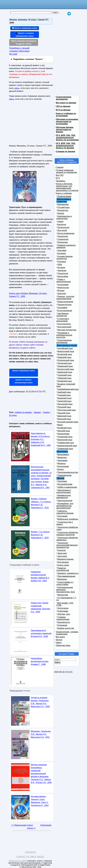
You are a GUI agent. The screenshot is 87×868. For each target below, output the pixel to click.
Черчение (62, 270)
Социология (63, 239)
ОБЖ (60, 265)
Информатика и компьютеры (64, 217)
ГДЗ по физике (63, 106)
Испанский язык (65, 354)
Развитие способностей (63, 569)
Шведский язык (64, 416)
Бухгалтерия (63, 466)
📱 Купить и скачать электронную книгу (25, 35)
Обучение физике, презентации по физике (65, 130)
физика (37, 412)
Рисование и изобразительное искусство (64, 335)
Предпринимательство (68, 472)
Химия (60, 221)
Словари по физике (66, 151)
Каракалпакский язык (67, 446)
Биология (62, 224)
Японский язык (64, 419)
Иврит (60, 425)
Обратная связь (63, 645)
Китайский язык (65, 428)
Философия (63, 276)
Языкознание (63, 434)
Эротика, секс (64, 614)
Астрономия (63, 285)
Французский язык (66, 351)
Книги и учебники (64, 193)
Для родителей (64, 327)
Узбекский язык (64, 378)
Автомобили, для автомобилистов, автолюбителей (65, 506)
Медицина (62, 579)
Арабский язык (64, 392)
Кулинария (62, 625)
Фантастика (63, 595)
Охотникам (62, 516)
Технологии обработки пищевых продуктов (67, 534)
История (61, 268)
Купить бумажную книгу (24, 371)
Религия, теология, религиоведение (66, 298)
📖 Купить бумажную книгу (25, 28)
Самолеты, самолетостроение (65, 512)
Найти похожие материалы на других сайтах (24, 42)
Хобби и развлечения (67, 487)
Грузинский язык (65, 437)
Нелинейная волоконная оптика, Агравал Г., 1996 (40, 661)
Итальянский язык (66, 360)
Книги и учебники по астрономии (66, 115)
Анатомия (62, 250)
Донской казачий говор (68, 422)
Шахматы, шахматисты (68, 573)
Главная (60, 167)
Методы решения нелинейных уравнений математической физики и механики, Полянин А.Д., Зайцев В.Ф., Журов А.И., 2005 (41, 774)
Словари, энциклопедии (63, 618)
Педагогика (63, 242)
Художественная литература (65, 257)
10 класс (13, 415)
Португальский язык (67, 410)
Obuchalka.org (17, 861)
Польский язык (64, 407)
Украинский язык (65, 366)
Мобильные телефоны (68, 519)
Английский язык (65, 348)
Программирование (66, 576)
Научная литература (67, 330)
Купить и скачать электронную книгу (24, 381)
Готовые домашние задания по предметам (66, 171)
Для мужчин (63, 608)
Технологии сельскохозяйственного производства (67, 545)
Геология (62, 550)
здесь (17, 88)
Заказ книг (62, 553)
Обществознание (65, 302)
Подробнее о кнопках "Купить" (28, 59)
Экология (62, 293)
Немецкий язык (64, 357)
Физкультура (63, 288)
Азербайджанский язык (68, 389)
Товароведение (64, 475)
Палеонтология (64, 305)
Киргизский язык (65, 440)
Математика (63, 204)
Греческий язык (64, 401)
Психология (63, 273)
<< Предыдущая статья (22, 825)
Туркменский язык (66, 443)
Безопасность (64, 622)
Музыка (61, 291)
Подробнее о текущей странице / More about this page (19, 51)
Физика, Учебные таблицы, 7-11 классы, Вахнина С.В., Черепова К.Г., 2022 (41, 503)
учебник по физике (23, 412)
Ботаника (62, 253)
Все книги (60, 637)
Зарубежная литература (62, 315)
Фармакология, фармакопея (64, 496)
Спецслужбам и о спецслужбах (65, 583)
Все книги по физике (66, 103)
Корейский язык (65, 381)
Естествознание (65, 311)
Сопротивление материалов (64, 98)
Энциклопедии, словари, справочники (67, 633)
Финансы (62, 463)
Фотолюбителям (65, 484)
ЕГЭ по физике (63, 110)
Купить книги (63, 565)
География (62, 308)
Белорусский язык (66, 369)
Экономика (62, 460)
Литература (63, 210)
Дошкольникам (64, 196)
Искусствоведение (66, 233)
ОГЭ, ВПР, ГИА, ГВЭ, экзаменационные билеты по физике (66, 146)
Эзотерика (62, 481)
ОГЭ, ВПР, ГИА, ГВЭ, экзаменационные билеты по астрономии (67, 138)
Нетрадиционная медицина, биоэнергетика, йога (66, 590)
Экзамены (61, 181)
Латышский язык (65, 404)
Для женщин (63, 562)
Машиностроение (66, 559)
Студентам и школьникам (63, 320)
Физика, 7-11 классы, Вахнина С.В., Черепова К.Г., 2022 (40, 535)
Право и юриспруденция (64, 280)
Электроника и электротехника (64, 491)
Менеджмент (63, 455)
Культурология (64, 324)
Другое (59, 640)
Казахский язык (64, 398)
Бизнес (61, 469)
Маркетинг (62, 458)
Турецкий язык (64, 395)
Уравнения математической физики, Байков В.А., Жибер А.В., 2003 (40, 576)
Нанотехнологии (65, 501)
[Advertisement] (30, 123)
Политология (63, 227)
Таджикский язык (65, 449)
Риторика (62, 262)
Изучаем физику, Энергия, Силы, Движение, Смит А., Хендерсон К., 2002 (40, 801)
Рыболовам (63, 611)
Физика (61, 213)
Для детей (62, 230)
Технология (63, 236)
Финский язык (64, 431)
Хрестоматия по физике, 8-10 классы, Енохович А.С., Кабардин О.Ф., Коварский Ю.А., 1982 (41, 439)
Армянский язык (65, 372)
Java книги (62, 556)
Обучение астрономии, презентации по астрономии (67, 122)
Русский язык (63, 207)
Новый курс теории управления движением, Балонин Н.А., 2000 (41, 607)
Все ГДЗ (60, 175)
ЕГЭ (58, 178)
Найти (59, 643)
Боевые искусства (66, 628)
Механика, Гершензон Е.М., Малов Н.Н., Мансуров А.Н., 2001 (41, 734)
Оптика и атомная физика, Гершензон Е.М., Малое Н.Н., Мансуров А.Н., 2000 (40, 702)
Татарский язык (64, 375)
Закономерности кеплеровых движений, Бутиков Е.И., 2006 (41, 633)
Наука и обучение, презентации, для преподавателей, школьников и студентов (67, 187)
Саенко (46, 412)
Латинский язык (65, 363)
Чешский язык (64, 413)
